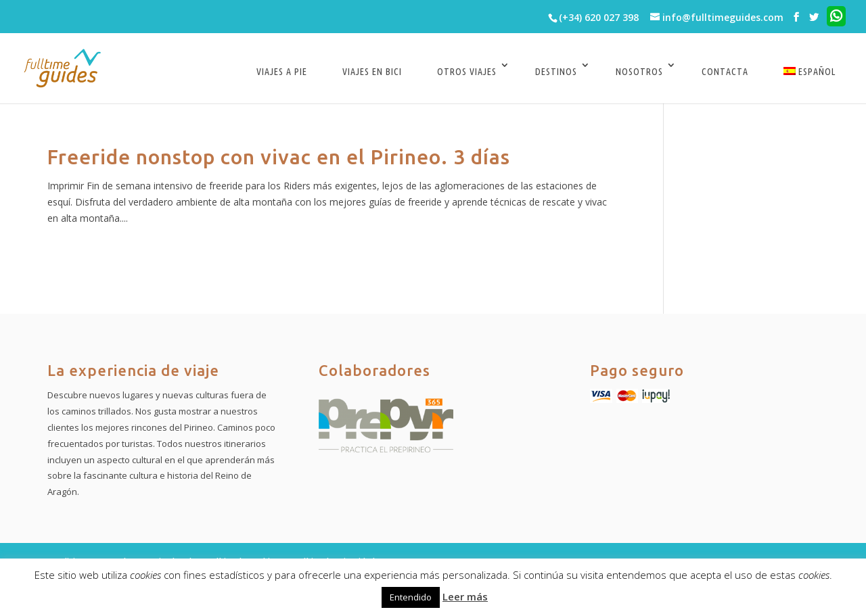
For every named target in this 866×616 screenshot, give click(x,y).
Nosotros (639, 72)
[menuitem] (810, 82)
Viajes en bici (372, 72)
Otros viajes (467, 72)
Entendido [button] (411, 597)
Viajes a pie (282, 72)
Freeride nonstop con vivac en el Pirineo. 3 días (279, 157)
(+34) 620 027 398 (599, 17)
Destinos (556, 72)
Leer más (465, 596)
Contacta (725, 72)
